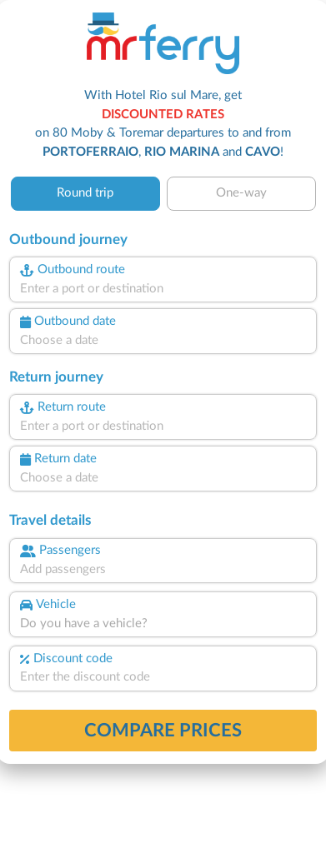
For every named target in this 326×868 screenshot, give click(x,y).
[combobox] (163, 289)
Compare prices (163, 731)
